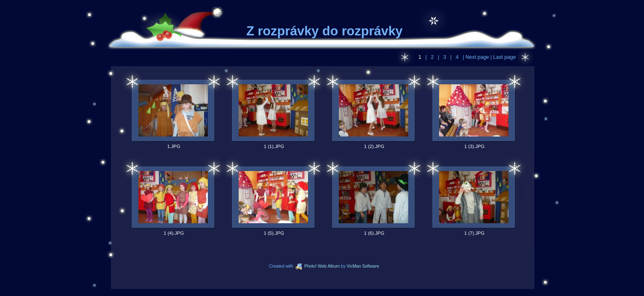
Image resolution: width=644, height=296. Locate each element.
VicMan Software (363, 266)
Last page (504, 57)
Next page (477, 57)
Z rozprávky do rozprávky (325, 31)
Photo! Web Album (317, 266)
